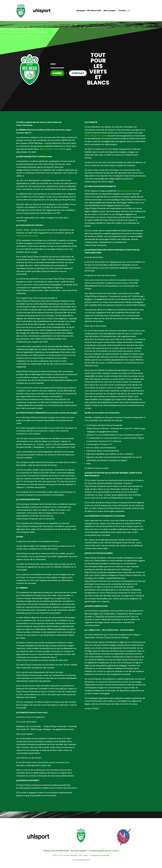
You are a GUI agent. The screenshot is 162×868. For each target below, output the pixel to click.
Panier (57, 73)
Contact (122, 11)
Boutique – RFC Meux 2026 (89, 11)
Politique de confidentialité (56, 851)
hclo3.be (106, 855)
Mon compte (110, 11)
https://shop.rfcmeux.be (51, 149)
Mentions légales (79, 851)
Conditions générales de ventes (104, 851)
